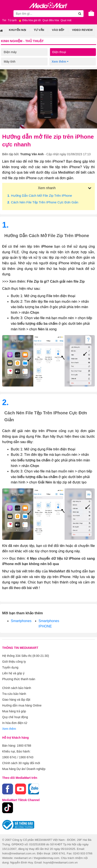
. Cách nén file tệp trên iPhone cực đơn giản (43, 202)
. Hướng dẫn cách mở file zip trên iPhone (40, 196)
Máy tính (10, 62)
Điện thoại (59, 52)
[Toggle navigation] (5, 13)
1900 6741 (9, 757)
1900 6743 (26, 757)
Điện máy (10, 52)
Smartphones (21, 621)
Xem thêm (9, 729)
